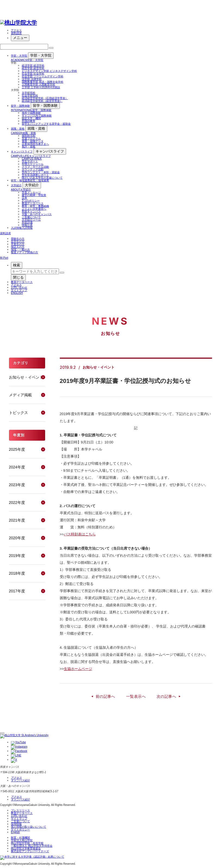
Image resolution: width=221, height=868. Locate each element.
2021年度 (17, 520)
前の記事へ (105, 696)
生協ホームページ (78, 669)
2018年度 (17, 573)
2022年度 (17, 502)
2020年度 (17, 538)
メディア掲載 (20, 395)
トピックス (18, 413)
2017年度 (17, 591)
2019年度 (17, 556)
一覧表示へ (136, 696)
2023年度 (17, 485)
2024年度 (17, 467)
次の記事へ (166, 696)
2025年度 (17, 449)
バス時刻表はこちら (80, 534)
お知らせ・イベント (26, 377)
